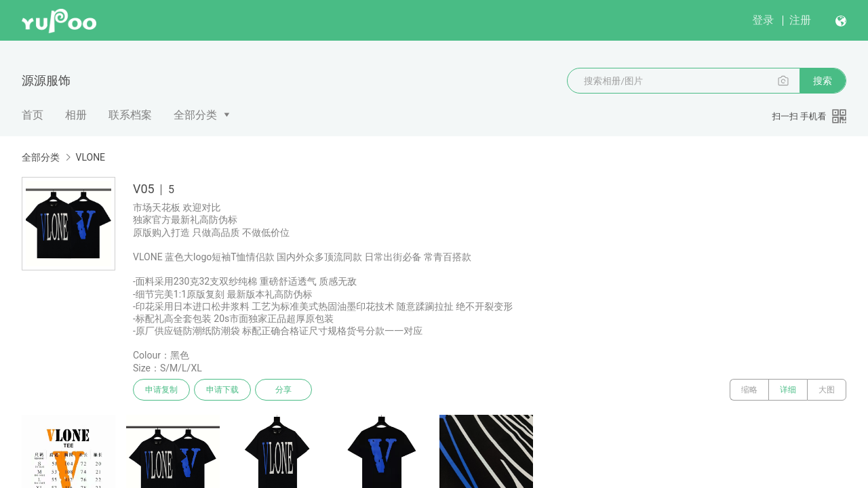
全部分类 (195, 115)
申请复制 (161, 390)
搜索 (823, 81)
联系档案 (130, 115)
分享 (283, 390)
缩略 (749, 390)
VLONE (90, 157)
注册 (800, 20)
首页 (33, 115)
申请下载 (222, 390)
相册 (76, 115)
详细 (788, 390)
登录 (763, 20)
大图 (827, 390)
